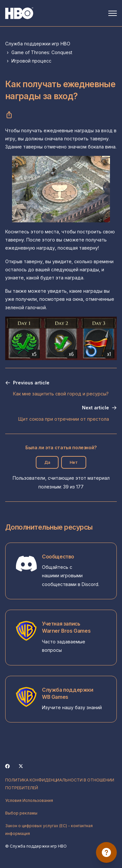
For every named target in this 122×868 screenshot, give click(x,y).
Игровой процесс (31, 61)
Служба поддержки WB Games (68, 693)
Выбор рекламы (21, 813)
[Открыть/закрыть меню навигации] (113, 13)
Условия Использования (29, 800)
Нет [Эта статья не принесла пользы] (74, 462)
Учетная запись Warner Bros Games (66, 627)
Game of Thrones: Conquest (42, 52)
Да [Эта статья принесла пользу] (47, 462)
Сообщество (58, 557)
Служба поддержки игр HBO (38, 44)
